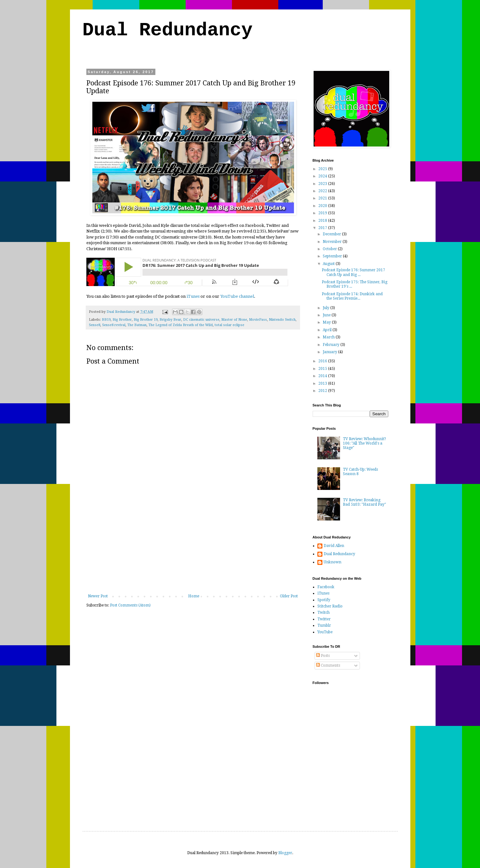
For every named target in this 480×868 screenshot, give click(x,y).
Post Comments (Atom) (130, 605)
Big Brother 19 (146, 320)
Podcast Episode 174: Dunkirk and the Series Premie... (352, 296)
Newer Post (98, 596)
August (329, 264)
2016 (323, 361)
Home (194, 596)
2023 (323, 184)
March (329, 337)
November (333, 242)
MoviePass (258, 320)
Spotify (324, 600)
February (332, 345)
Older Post (289, 596)
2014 (323, 376)
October (330, 249)
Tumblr (324, 625)
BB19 (106, 320)
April (328, 330)
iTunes (193, 296)
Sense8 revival (114, 325)
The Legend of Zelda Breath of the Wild (181, 325)
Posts (323, 656)
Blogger (285, 853)
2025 (323, 169)
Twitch (324, 612)
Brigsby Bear (170, 320)
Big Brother (122, 320)
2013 (323, 383)
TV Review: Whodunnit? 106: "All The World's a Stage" (364, 443)
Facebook (326, 587)
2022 (323, 191)
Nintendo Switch (282, 320)
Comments (328, 665)
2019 (323, 213)
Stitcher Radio (330, 606)
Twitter (324, 619)
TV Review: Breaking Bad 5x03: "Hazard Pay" (364, 502)
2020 (323, 206)
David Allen (334, 546)
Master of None (234, 320)
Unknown (333, 562)
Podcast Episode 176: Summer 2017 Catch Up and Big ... (353, 272)
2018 (323, 221)
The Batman (137, 325)
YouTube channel (237, 296)
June (327, 315)
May (327, 322)
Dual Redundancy (168, 30)
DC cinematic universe (201, 320)
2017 (323, 228)
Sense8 (95, 325)
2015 (323, 369)
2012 (323, 391)
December (332, 234)
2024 (323, 176)
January (330, 352)
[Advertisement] (193, 547)
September (333, 256)
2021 (323, 198)
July (327, 308)
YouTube (325, 632)
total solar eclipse (229, 325)
